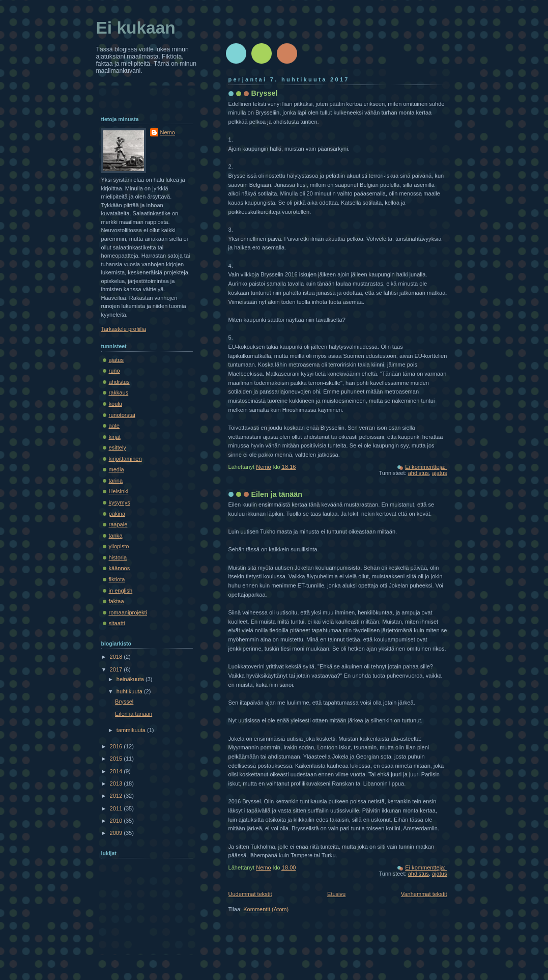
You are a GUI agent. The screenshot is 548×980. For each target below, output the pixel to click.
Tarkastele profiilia (124, 329)
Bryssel (265, 93)
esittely (118, 447)
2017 (117, 669)
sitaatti (117, 623)
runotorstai (122, 415)
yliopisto (119, 546)
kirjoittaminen (125, 459)
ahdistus (419, 473)
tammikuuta (132, 730)
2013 (117, 783)
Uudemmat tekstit (250, 894)
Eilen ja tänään (277, 494)
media (117, 469)
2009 (117, 833)
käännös (120, 568)
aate (114, 426)
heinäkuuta (131, 679)
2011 (117, 808)
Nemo (168, 132)
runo (114, 371)
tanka (116, 536)
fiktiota (117, 579)
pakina (117, 514)
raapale (118, 524)
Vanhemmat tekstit (424, 894)
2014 (117, 771)
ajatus (439, 473)
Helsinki (119, 491)
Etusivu (336, 894)
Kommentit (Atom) (266, 909)
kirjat (115, 437)
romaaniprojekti (128, 612)
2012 (117, 796)
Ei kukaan (136, 28)
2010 (117, 821)
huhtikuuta (130, 691)
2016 (117, 746)
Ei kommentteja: (426, 467)
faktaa (117, 601)
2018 (117, 657)
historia (118, 557)
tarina (116, 481)
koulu (116, 404)
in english (121, 591)
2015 (117, 759)
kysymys (120, 502)
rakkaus (119, 393)
